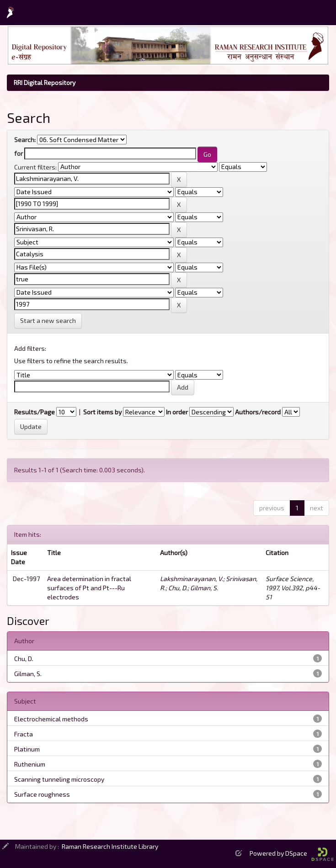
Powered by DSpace (292, 853)
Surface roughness (42, 794)
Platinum (27, 749)
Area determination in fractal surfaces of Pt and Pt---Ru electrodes (89, 588)
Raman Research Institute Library (110, 846)
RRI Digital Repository (45, 82)
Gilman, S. (204, 588)
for (19, 153)
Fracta (24, 734)
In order (177, 412)
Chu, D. (178, 588)
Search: (25, 140)
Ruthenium (30, 764)
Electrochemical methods (51, 719)
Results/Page (35, 412)
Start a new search (48, 320)
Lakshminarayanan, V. (192, 579)
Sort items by (102, 412)
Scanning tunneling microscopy (59, 779)
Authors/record (258, 412)
